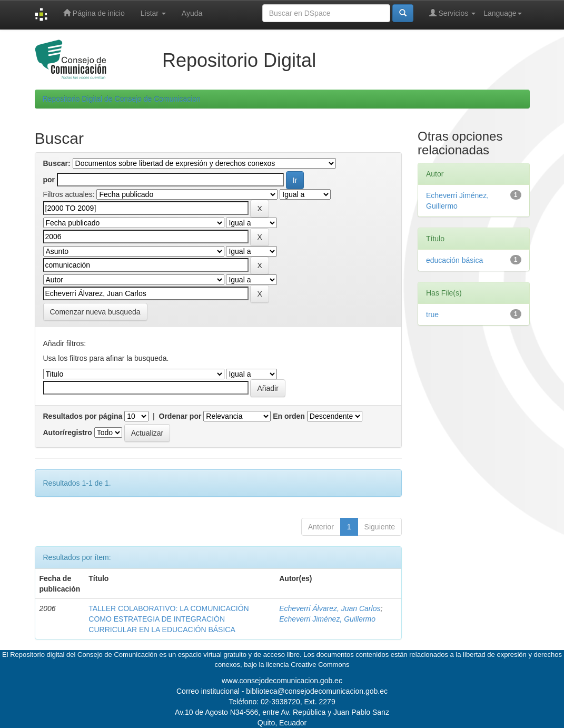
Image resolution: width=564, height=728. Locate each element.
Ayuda (192, 13)
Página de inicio (94, 13)
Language (502, 13)
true (432, 314)
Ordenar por (180, 416)
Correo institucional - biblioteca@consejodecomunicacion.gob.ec (282, 691)
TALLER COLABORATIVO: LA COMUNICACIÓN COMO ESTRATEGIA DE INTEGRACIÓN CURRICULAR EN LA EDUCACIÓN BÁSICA (169, 619)
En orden (289, 416)
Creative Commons (320, 665)
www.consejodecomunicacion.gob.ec (282, 681)
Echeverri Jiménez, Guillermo (327, 619)
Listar (153, 13)
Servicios (453, 13)
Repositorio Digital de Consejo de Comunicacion (122, 99)
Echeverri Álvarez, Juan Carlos (330, 608)
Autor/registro (68, 432)
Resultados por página (83, 416)
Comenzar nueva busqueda (95, 312)
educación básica (454, 260)
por (49, 180)
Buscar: (57, 163)
